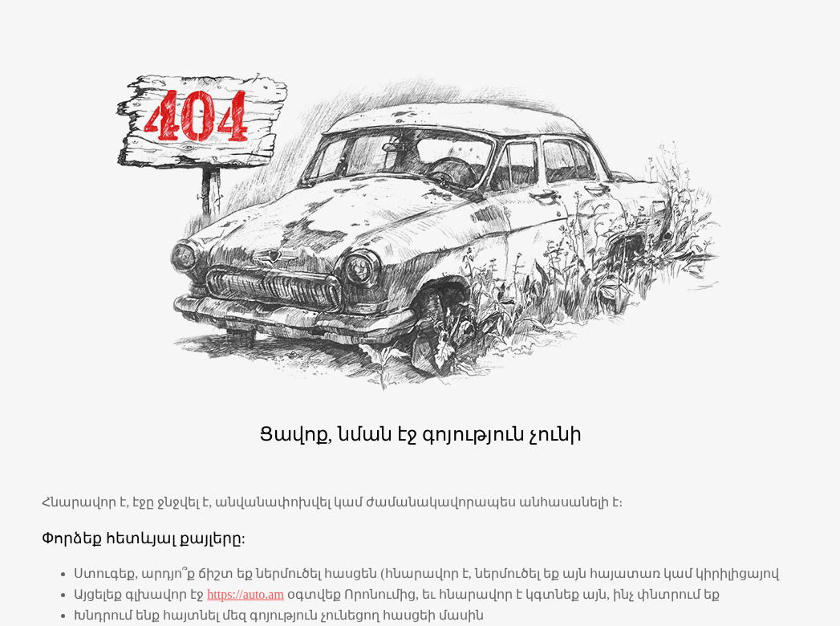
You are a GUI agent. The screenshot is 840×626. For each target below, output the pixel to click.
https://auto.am (246, 594)
